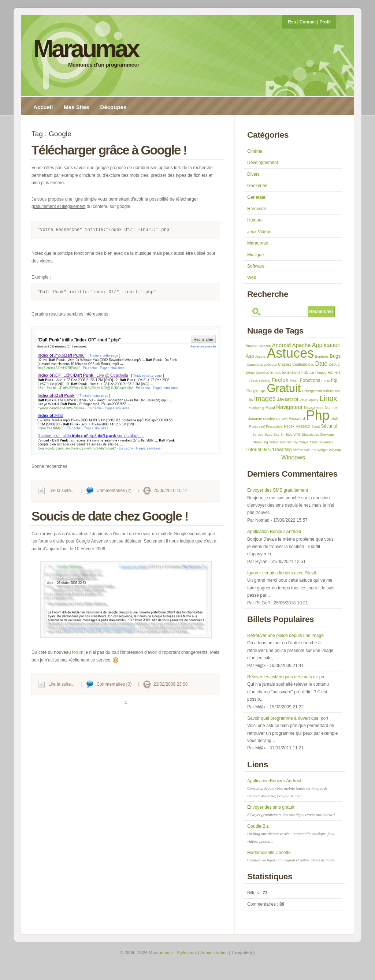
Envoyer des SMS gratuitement (278, 490)
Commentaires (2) (114, 491)
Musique (255, 255)
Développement (263, 163)
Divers (253, 174)
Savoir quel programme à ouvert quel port (288, 718)
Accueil (43, 107)
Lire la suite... (61, 491)
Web (252, 277)
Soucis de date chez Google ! (110, 516)
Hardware (257, 209)
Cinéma (255, 151)
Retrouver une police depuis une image (285, 636)
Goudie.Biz (291, 834)
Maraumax (86, 49)
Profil (325, 22)
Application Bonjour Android (287, 788)
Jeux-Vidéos (259, 232)
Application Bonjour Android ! (275, 532)
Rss (292, 22)
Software (256, 266)
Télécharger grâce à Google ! (109, 150)
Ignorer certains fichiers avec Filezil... (283, 573)
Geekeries (257, 186)
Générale (256, 197)
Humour (255, 220)
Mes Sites (76, 107)
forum (78, 652)
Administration (214, 953)
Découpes (114, 107)
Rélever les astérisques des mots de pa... (287, 677)
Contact (308, 22)
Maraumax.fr (161, 953)
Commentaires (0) (114, 684)
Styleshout (187, 953)
